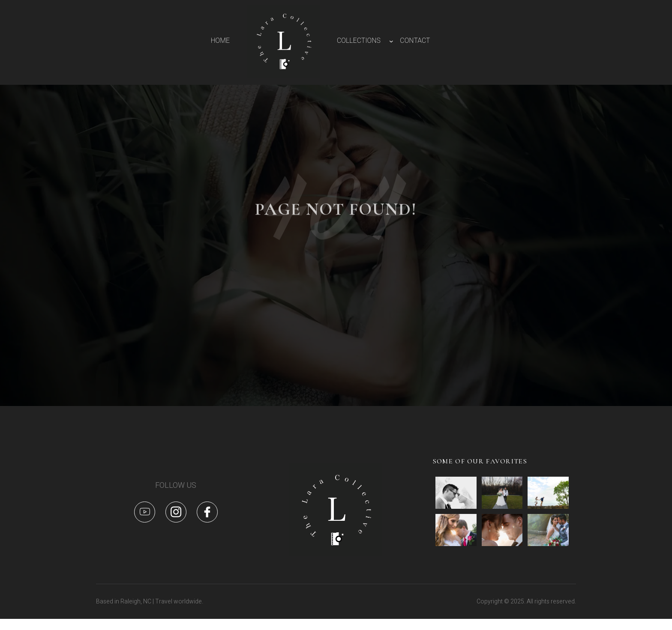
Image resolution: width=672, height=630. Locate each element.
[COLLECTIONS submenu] (391, 41)
